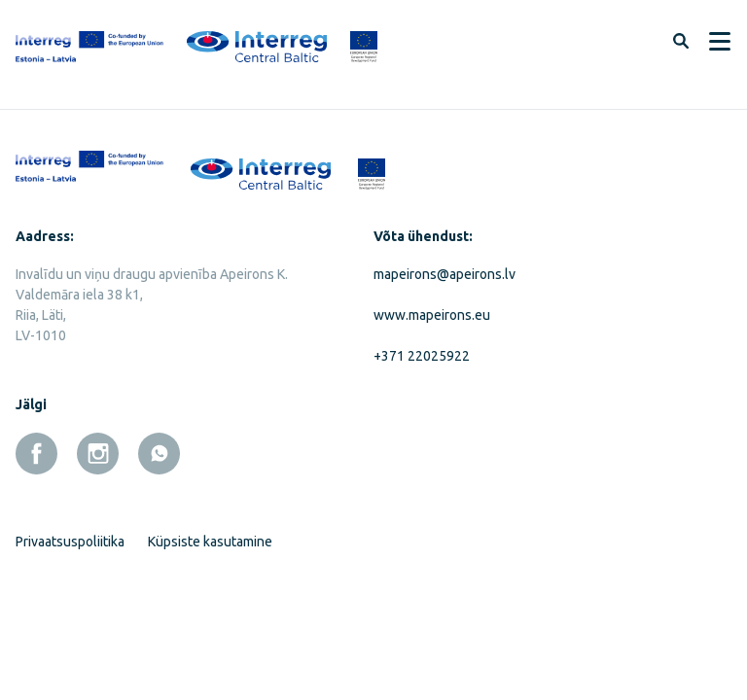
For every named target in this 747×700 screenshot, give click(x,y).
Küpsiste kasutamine (210, 542)
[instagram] (98, 454)
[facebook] (36, 454)
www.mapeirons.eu (432, 315)
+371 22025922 (422, 356)
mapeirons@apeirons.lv (445, 274)
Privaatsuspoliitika (70, 542)
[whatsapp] (159, 454)
